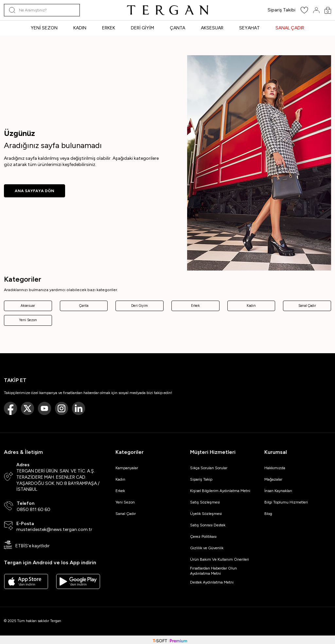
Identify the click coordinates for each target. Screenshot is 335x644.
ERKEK (109, 28)
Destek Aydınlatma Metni (212, 582)
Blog (268, 514)
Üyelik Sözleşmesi (206, 514)
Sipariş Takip (201, 479)
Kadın (251, 306)
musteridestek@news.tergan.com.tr (54, 529)
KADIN (80, 28)
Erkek (195, 306)
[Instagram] (62, 408)
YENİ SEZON (44, 28)
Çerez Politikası (203, 537)
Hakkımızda (275, 468)
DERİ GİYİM (142, 28)
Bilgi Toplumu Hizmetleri (286, 502)
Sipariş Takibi (282, 10)
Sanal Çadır (307, 306)
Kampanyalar (127, 468)
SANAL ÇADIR (290, 28)
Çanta (84, 306)
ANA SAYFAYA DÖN (35, 191)
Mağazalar (273, 479)
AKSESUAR (212, 28)
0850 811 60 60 (34, 510)
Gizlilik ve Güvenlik (207, 548)
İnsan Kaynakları (278, 491)
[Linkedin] (79, 408)
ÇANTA (177, 28)
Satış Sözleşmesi (205, 502)
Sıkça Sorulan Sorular (209, 468)
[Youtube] (44, 408)
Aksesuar (28, 306)
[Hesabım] (316, 10)
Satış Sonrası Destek (208, 525)
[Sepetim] (328, 10)
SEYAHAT (249, 28)
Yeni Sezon (28, 320)
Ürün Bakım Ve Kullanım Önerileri (220, 559)
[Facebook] (10, 408)
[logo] (167, 10)
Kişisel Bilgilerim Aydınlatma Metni (221, 491)
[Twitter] (27, 408)
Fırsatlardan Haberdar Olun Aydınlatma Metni (213, 571)
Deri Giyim (140, 306)
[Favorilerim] (304, 12)
